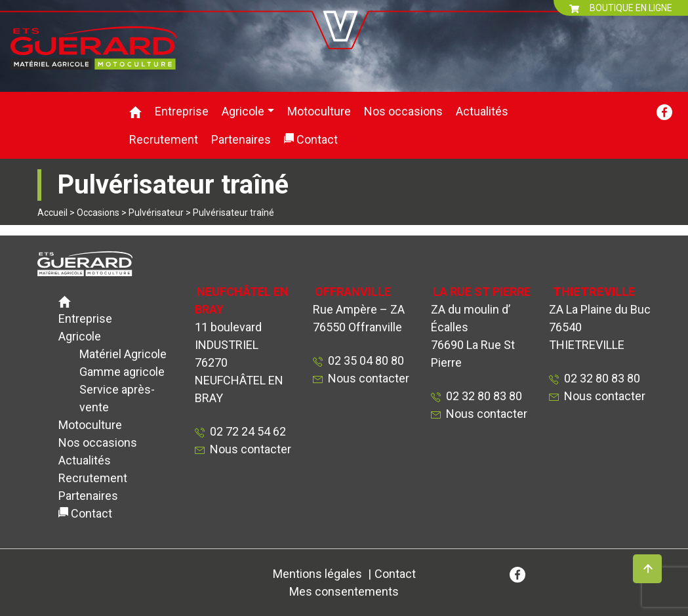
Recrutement (164, 139)
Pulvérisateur (156, 213)
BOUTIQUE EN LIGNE (621, 8)
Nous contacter (251, 449)
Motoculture (319, 111)
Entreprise (182, 111)
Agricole (243, 111)
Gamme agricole (122, 372)
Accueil (52, 213)
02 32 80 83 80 (481, 396)
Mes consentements (344, 591)
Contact (317, 139)
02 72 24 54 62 (245, 431)
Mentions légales (317, 574)
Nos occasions (403, 111)
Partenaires (241, 139)
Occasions (98, 213)
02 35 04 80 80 (363, 360)
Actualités (482, 111)
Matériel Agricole (123, 354)
